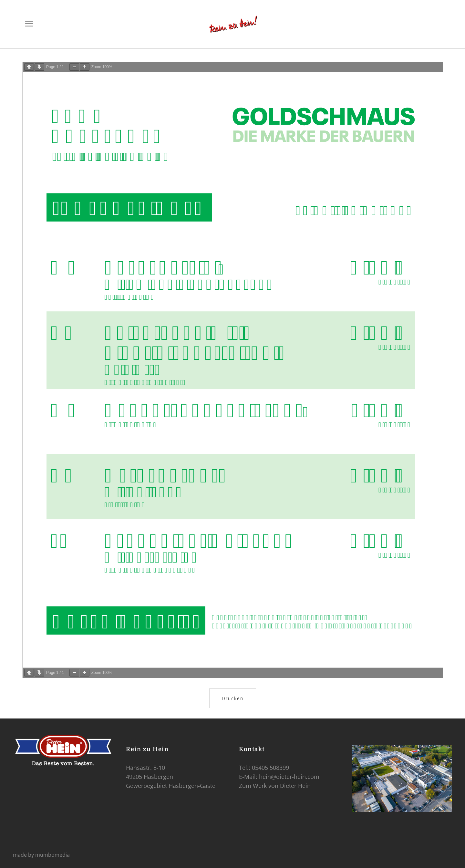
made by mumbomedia (41, 855)
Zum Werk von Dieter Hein (275, 786)
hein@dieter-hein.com (289, 777)
